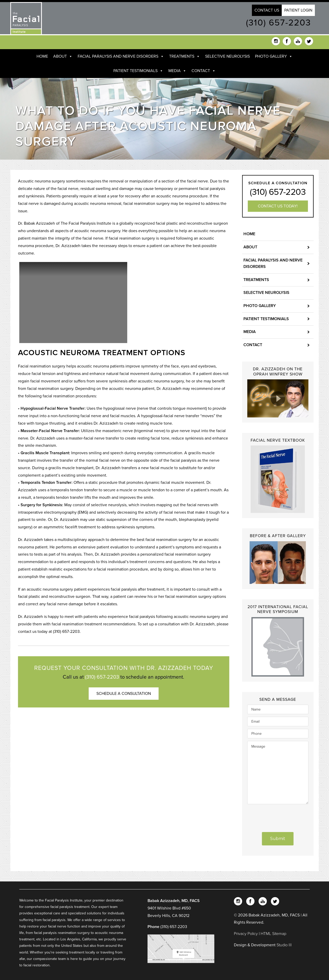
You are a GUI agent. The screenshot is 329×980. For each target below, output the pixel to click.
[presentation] (278, 815)
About (63, 56)
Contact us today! (278, 206)
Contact (204, 71)
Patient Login (298, 10)
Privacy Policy (246, 934)
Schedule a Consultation (124, 694)
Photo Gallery (274, 56)
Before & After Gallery (278, 536)
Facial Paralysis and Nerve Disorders (121, 56)
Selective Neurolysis (227, 56)
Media (177, 71)
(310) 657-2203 (278, 23)
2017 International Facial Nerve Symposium (278, 609)
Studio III (284, 945)
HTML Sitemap (273, 934)
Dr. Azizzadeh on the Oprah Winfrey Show (278, 371)
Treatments (185, 56)
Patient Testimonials (138, 71)
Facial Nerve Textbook (278, 440)
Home (42, 56)
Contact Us (267, 10)
